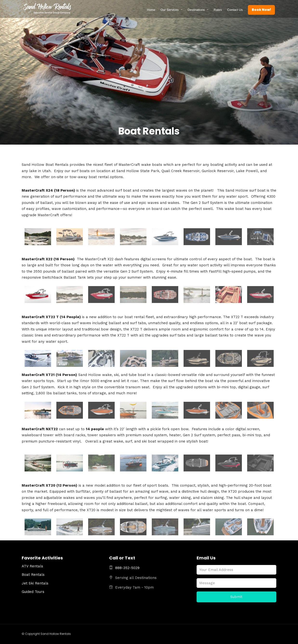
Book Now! (262, 10)
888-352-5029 (124, 568)
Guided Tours (33, 592)
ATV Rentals (32, 566)
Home (151, 10)
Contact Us (235, 10)
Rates (218, 10)
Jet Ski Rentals (35, 583)
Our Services (170, 10)
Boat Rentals (33, 575)
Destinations (196, 10)
